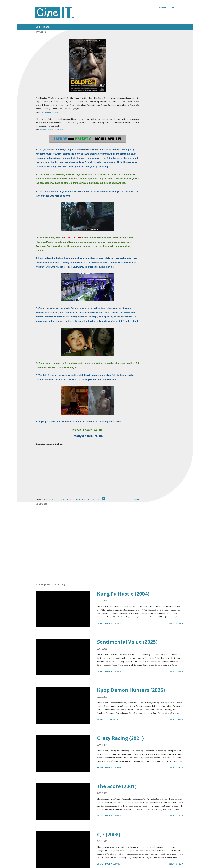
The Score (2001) (117, 786)
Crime (69, 499)
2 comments (112, 719)
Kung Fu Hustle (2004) (123, 594)
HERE (127, 312)
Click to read (176, 623)
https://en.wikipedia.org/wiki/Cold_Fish (52, 112)
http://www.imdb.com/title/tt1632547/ (51, 130)
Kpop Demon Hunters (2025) (131, 690)
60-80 (52, 499)
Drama (77, 499)
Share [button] (136, 499)
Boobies (60, 499)
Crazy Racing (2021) (120, 738)
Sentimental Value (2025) (127, 642)
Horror (86, 499)
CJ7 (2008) (109, 834)
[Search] (162, 7)
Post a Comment (114, 623)
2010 (46, 499)
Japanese (95, 499)
